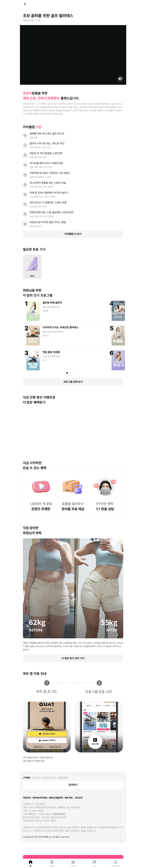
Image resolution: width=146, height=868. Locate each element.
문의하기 (73, 785)
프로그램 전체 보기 (73, 382)
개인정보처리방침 (40, 798)
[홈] (31, 863)
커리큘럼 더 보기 (73, 234)
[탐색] (52, 863)
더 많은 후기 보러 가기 (73, 658)
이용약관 (27, 798)
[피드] (94, 863)
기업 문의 (79, 798)
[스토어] (73, 863)
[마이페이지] (116, 863)
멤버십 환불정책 (56, 798)
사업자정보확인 (59, 814)
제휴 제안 (69, 798)
